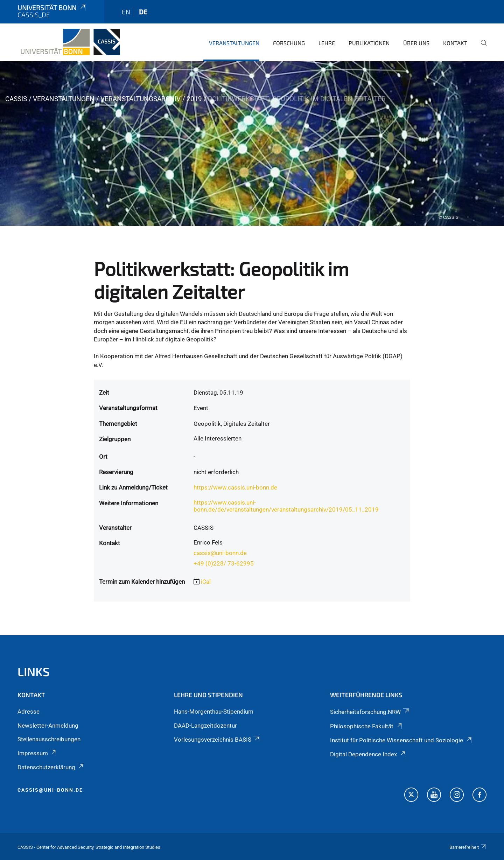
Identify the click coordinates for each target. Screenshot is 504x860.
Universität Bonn (52, 8)
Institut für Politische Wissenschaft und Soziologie (401, 740)
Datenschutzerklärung (51, 767)
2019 (194, 99)
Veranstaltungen (234, 43)
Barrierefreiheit (468, 847)
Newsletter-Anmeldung (48, 726)
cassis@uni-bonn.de (220, 553)
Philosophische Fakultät (366, 726)
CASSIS (16, 99)
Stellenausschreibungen (49, 739)
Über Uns (416, 43)
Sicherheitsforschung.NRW (370, 712)
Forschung (289, 43)
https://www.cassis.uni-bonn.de (235, 487)
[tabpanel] (252, 144)
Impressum (37, 753)
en (126, 12)
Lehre (327, 43)
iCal (206, 582)
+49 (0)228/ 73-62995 (224, 563)
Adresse (29, 712)
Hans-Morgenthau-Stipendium (214, 712)
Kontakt (455, 43)
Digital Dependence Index (368, 754)
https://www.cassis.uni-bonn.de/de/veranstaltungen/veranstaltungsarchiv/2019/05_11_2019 (286, 506)
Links (34, 671)
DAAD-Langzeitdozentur (205, 726)
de (143, 12)
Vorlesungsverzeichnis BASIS (217, 740)
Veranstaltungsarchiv (141, 99)
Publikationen (369, 43)
